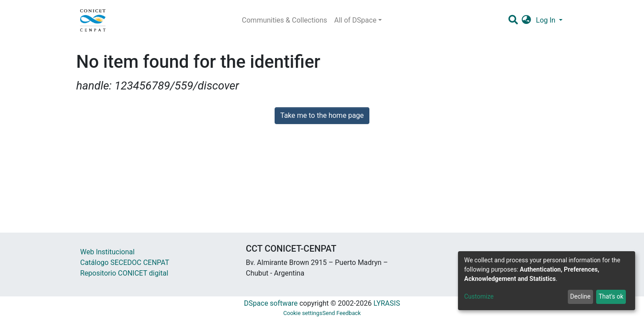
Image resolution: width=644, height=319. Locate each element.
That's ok (611, 296)
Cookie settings (303, 313)
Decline (580, 296)
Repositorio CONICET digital (124, 273)
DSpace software (271, 303)
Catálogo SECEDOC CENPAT (125, 263)
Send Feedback (342, 313)
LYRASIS (387, 303)
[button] (526, 20)
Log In (547, 20)
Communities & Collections (284, 20)
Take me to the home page (322, 115)
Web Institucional (107, 252)
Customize (479, 296)
